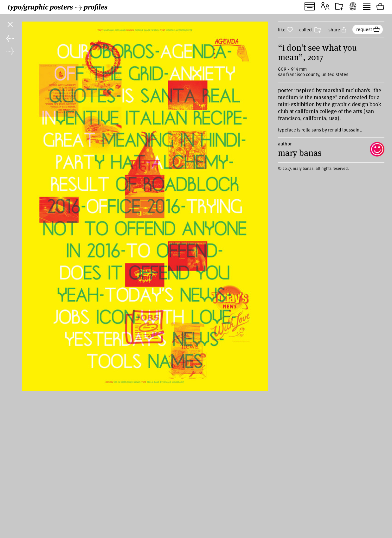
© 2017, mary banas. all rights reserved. (313, 185)
